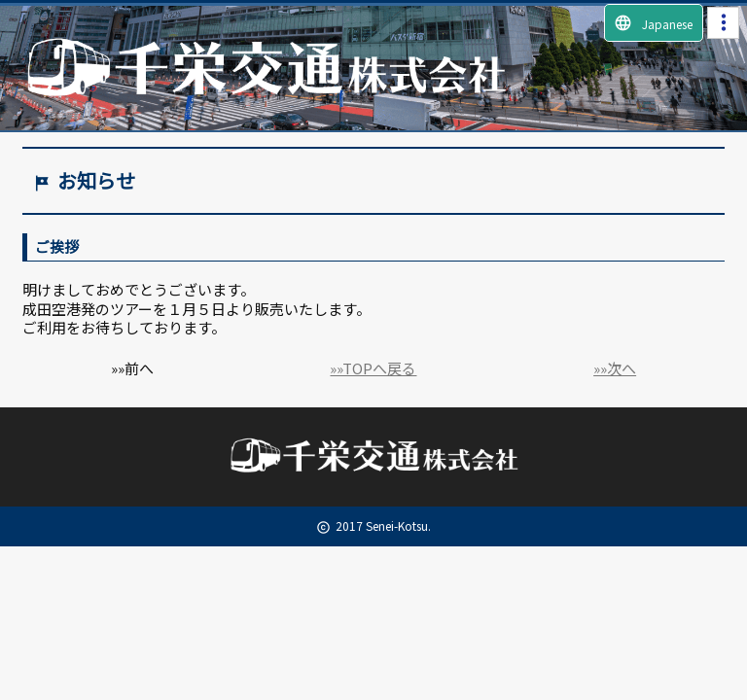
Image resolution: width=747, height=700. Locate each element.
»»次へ (615, 368)
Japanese (653, 23)
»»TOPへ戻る (373, 368)
